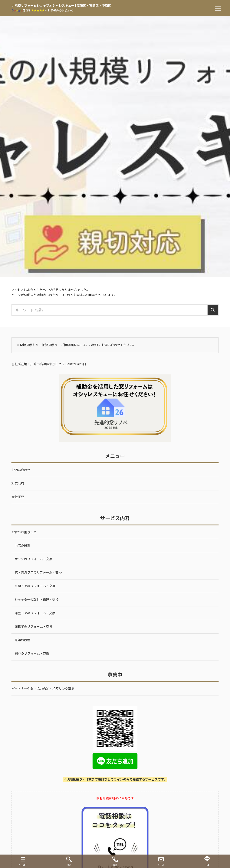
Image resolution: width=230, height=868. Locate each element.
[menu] (218, 8)
